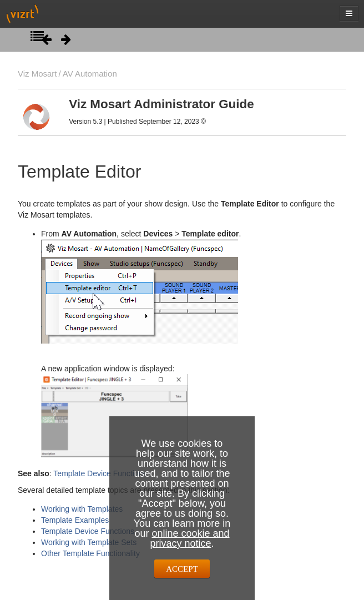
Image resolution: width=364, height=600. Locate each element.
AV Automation (90, 74)
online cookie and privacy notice (189, 538)
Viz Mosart (37, 74)
